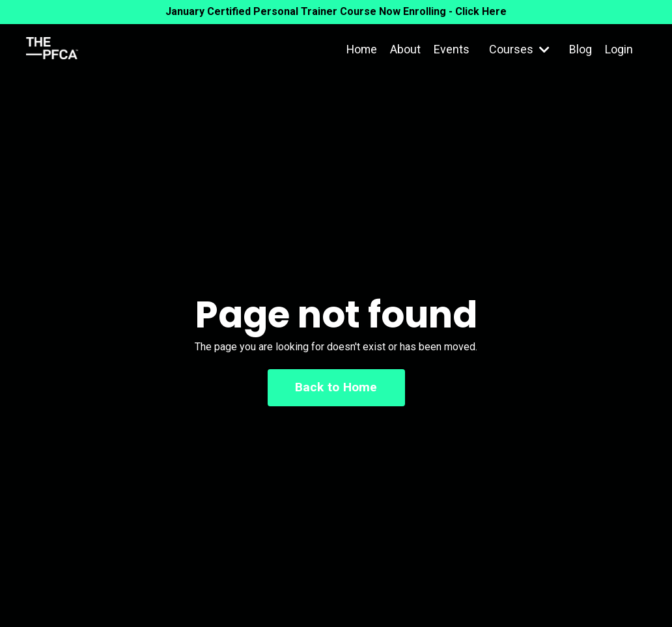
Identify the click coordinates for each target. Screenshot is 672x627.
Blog (581, 49)
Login (619, 49)
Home (361, 49)
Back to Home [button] (336, 387)
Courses (519, 49)
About (405, 49)
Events (452, 49)
